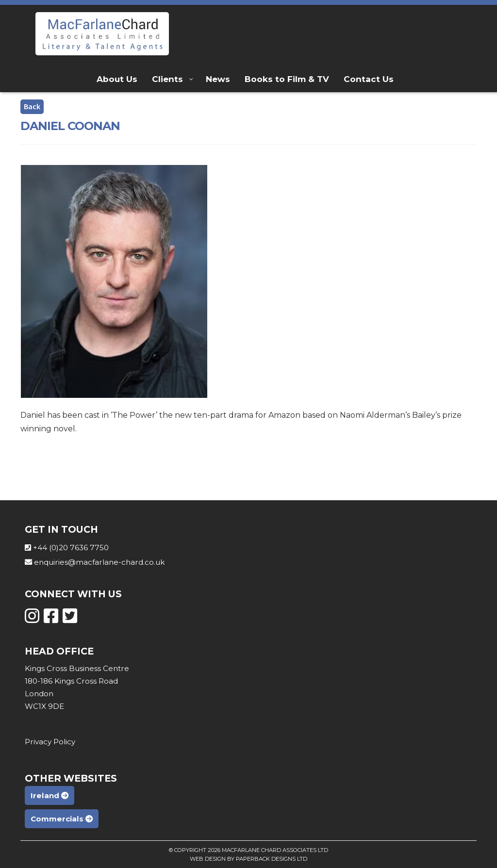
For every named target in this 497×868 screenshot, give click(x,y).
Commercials (62, 819)
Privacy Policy (50, 742)
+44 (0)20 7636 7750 (71, 548)
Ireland (50, 795)
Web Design (208, 859)
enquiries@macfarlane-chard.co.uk (99, 562)
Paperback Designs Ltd (272, 859)
